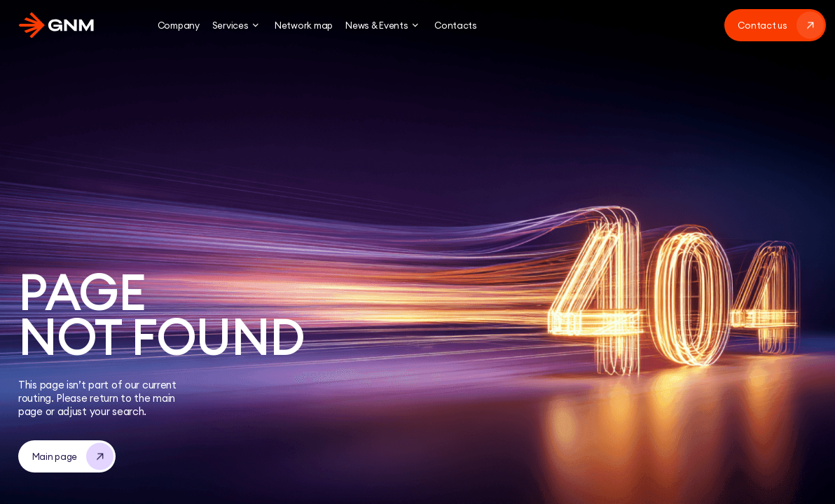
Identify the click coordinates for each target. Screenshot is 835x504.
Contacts (456, 25)
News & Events (384, 25)
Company (179, 25)
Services (237, 25)
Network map (304, 25)
